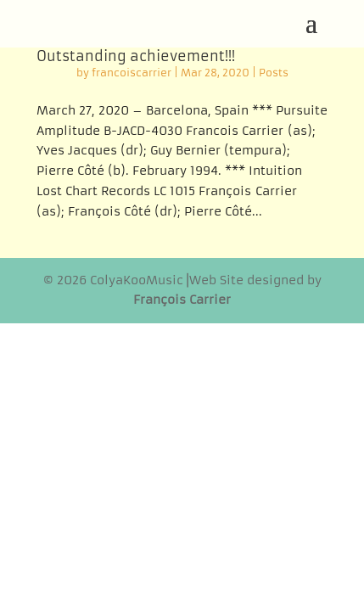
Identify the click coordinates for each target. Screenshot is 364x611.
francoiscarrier (132, 73)
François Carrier (182, 300)
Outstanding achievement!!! (136, 56)
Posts (274, 73)
